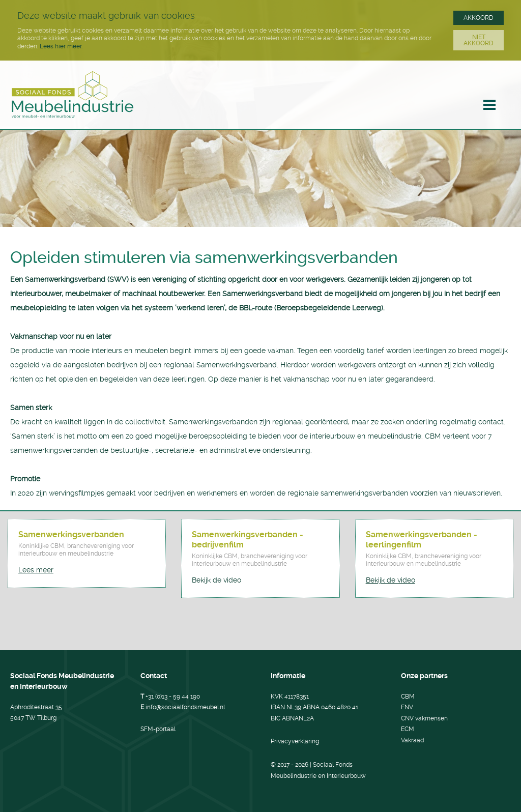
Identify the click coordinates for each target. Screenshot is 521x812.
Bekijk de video (216, 580)
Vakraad (412, 740)
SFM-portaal (158, 729)
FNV (407, 707)
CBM (408, 697)
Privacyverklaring (295, 741)
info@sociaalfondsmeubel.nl (185, 707)
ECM (408, 729)
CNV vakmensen (424, 718)
